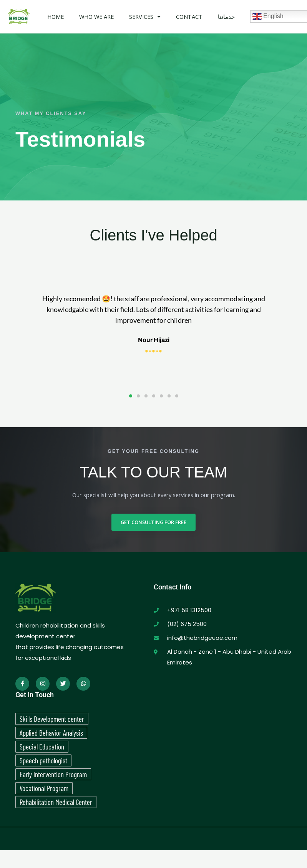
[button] (131, 396)
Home (56, 17)
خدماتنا (226, 17)
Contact (189, 17)
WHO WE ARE (96, 17)
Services (145, 17)
